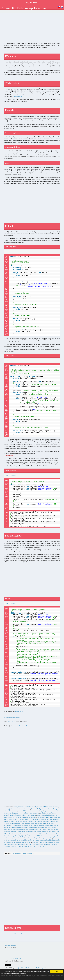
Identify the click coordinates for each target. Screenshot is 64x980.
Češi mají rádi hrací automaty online (48, 807)
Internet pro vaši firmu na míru (14, 934)
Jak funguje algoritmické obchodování (15, 809)
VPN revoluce (32, 817)
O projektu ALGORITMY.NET (13, 957)
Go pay (44, 830)
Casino (28, 809)
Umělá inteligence (22, 832)
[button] (3, 8)
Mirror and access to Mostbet (46, 821)
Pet (43, 846)
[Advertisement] (32, 27)
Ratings (31, 811)
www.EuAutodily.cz (37, 968)
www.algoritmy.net (10, 943)
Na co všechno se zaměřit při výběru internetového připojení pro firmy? (36, 844)
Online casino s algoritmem (12, 718)
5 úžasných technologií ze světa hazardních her (23, 821)
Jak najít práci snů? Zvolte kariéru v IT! (25, 807)
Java (7, 252)
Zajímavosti (47, 968)
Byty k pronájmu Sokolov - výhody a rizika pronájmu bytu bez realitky (32, 838)
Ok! (57, 971)
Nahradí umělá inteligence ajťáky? (49, 826)
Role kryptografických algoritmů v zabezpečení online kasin (21, 834)
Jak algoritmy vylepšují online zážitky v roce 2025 (24, 836)
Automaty (14, 811)
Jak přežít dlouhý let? (35, 830)
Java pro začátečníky (29, 853)
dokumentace (18, 97)
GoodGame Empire (25, 726)
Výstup (14, 476)
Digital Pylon (19, 711)
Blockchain (7, 832)
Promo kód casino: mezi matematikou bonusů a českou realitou (22, 846)
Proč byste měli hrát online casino (18, 817)
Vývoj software (17, 853)
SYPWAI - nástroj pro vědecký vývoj (29, 813)
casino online (11, 722)
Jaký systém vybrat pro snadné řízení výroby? (25, 826)
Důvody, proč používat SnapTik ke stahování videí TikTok (20, 828)
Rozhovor (13, 832)
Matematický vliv (23, 811)
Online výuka (35, 809)
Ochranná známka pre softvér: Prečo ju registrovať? (44, 832)
